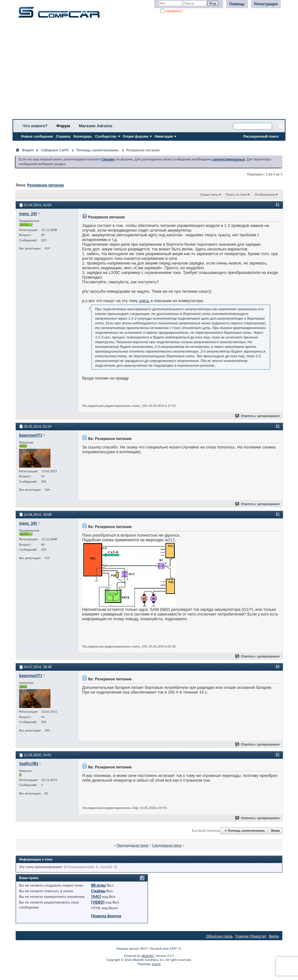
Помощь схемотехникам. (98, 150)
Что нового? (35, 126)
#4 (278, 666)
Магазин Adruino (96, 126)
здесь (144, 301)
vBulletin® (148, 956)
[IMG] (96, 896)
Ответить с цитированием (258, 416)
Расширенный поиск (261, 136)
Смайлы (98, 891)
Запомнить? (172, 11)
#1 (278, 204)
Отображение (265, 194)
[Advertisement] (149, 71)
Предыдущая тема (133, 845)
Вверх (275, 831)
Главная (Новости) (251, 936)
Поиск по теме (236, 194)
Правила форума (106, 916)
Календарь (83, 136)
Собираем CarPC (55, 150)
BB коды (99, 885)
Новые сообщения (37, 136)
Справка (63, 136)
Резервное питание (46, 185)
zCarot (156, 964)
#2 (278, 426)
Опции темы (209, 194)
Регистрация (266, 4)
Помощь (237, 4)
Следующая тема (167, 845)
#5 (278, 754)
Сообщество (106, 136)
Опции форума (136, 136)
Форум (63, 126)
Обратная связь (220, 936)
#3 (278, 514)
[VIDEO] (98, 902)
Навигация (164, 136)
